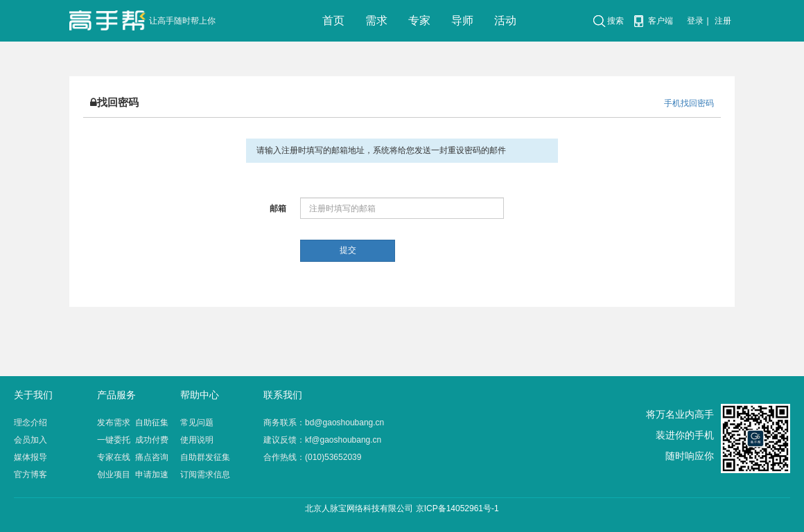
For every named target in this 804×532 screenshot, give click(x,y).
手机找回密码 (689, 103)
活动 (505, 20)
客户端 (661, 21)
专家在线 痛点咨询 (133, 457)
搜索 (615, 21)
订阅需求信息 (205, 475)
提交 (348, 250)
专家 (419, 20)
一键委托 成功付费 (133, 440)
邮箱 (278, 209)
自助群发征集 (205, 457)
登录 (695, 21)
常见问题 (197, 423)
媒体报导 (30, 457)
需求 (376, 20)
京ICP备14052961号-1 (457, 508)
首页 (333, 20)
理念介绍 (30, 423)
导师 (462, 20)
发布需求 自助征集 (133, 423)
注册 (723, 21)
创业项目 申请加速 (133, 475)
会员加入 (30, 440)
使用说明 (197, 440)
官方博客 (30, 475)
